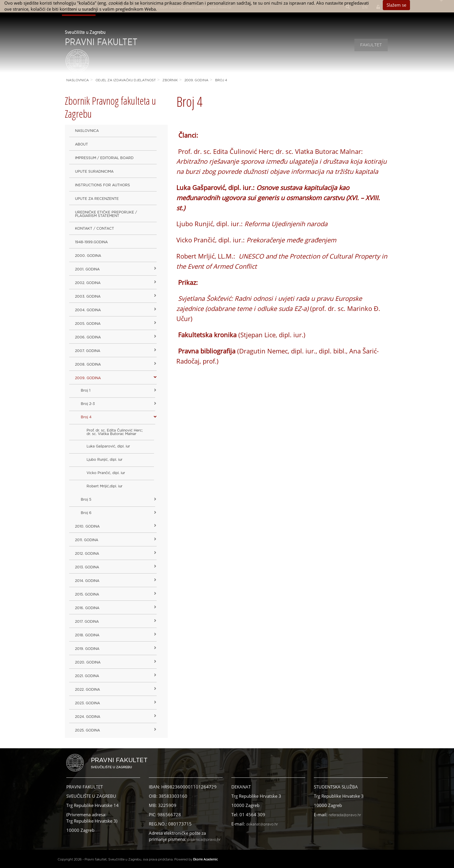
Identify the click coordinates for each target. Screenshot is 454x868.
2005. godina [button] (88, 324)
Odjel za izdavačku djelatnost (126, 80)
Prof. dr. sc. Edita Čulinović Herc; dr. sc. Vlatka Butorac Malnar (115, 432)
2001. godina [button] (87, 269)
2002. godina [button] (88, 283)
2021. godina (87, 676)
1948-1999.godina (91, 242)
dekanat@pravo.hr (262, 824)
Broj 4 (221, 80)
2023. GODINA (87, 703)
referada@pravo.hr (345, 815)
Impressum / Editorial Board (104, 158)
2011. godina (87, 540)
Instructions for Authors (102, 185)
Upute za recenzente (97, 199)
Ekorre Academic (205, 859)
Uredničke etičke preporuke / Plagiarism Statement (106, 214)
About (82, 144)
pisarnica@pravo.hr (204, 840)
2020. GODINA (88, 662)
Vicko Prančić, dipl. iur (106, 473)
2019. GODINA (87, 649)
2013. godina (87, 567)
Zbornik (170, 80)
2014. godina (87, 581)
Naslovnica (78, 80)
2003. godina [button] (88, 296)
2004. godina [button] (88, 310)
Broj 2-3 (88, 404)
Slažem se (396, 5)
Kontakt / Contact (95, 228)
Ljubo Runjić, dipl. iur (105, 460)
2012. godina (87, 554)
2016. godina (87, 608)
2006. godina (88, 337)
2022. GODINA (87, 690)
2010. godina (87, 526)
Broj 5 (86, 500)
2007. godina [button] (88, 351)
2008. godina (88, 364)
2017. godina (87, 622)
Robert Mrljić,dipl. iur (105, 486)
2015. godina (87, 594)
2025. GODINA (87, 730)
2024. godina (88, 717)
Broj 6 (86, 513)
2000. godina (88, 256)
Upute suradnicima (94, 172)
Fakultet (371, 45)
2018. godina (87, 635)
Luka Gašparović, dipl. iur (108, 446)
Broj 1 (86, 390)
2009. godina (196, 80)
